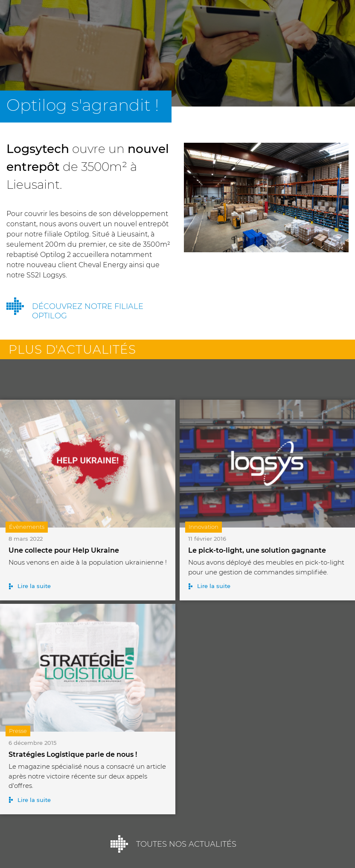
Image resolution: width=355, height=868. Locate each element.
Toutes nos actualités (186, 844)
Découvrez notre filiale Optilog (88, 311)
